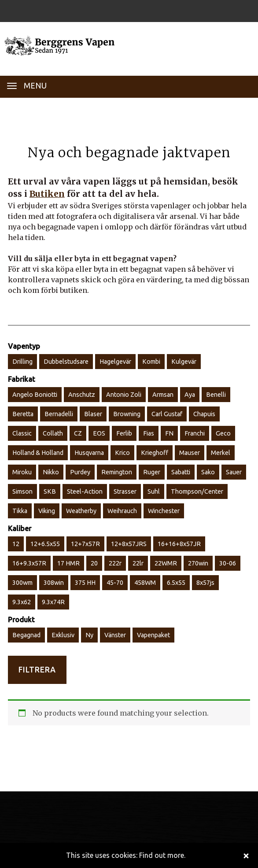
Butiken (47, 194)
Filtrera (37, 670)
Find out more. (162, 855)
